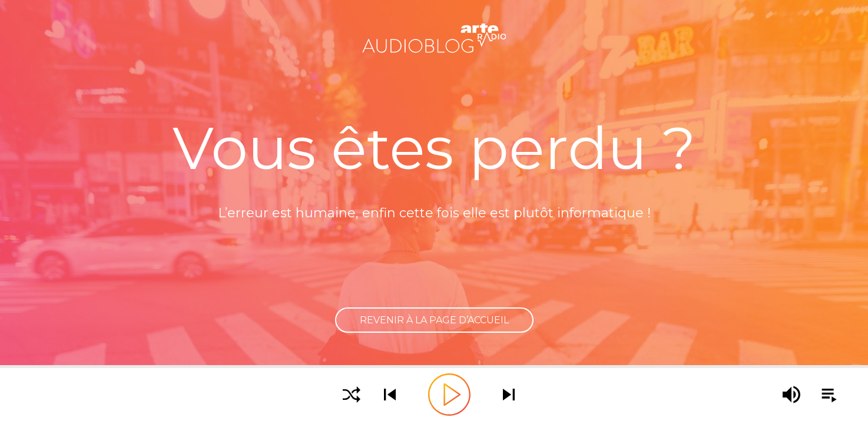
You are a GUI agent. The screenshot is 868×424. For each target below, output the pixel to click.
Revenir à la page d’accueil (434, 320)
